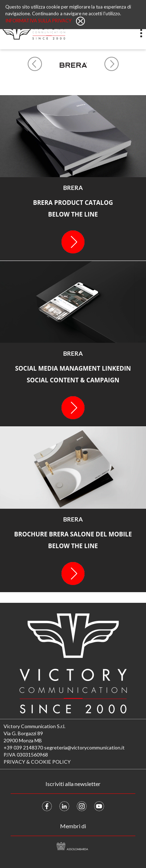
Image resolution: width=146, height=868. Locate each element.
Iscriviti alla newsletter (73, 784)
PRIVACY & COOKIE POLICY (37, 762)
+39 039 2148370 (23, 747)
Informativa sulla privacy (39, 21)
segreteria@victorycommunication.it (84, 747)
